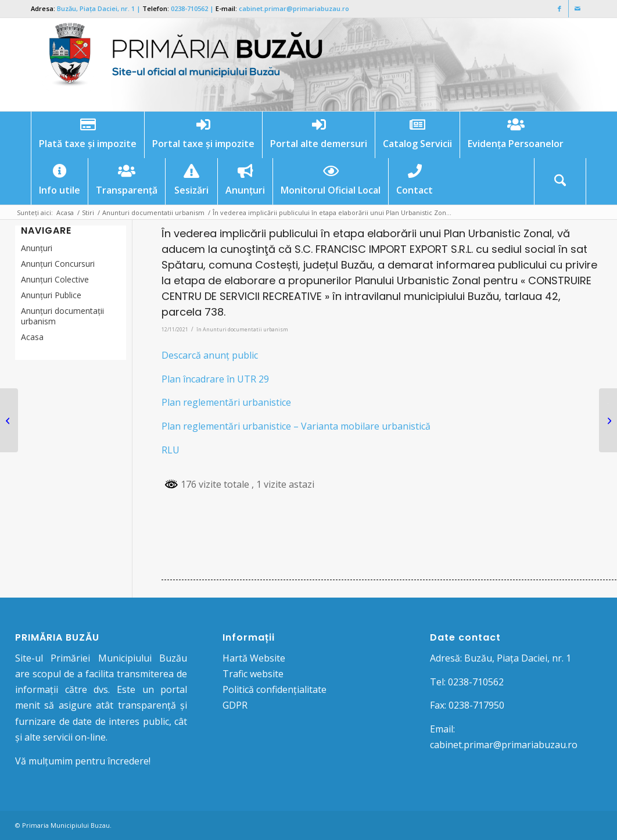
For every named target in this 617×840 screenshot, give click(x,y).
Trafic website (253, 674)
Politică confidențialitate (275, 689)
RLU (171, 450)
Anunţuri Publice (51, 295)
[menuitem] (87, 135)
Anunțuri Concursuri (58, 264)
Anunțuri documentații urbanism (62, 316)
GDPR (235, 705)
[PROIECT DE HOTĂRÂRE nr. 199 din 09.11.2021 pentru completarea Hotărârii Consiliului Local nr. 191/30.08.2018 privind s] (9, 420)
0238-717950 (476, 705)
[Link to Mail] (577, 9)
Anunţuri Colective (55, 279)
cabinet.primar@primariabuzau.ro (294, 8)
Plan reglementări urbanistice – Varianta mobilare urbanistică (296, 426)
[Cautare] (560, 181)
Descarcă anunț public (210, 355)
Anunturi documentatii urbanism (245, 329)
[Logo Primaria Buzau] (179, 65)
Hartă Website (254, 658)
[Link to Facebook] (560, 9)
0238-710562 (189, 8)
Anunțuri (37, 248)
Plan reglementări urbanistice (226, 402)
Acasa (32, 337)
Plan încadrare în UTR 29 (215, 379)
